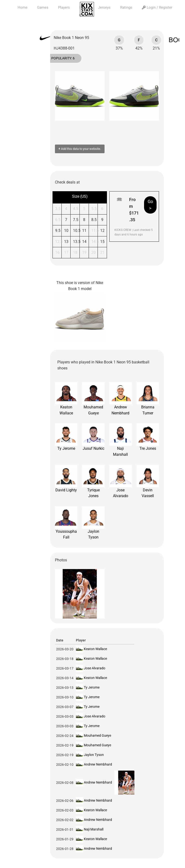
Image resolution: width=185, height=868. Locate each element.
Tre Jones (148, 437)
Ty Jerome (66, 437)
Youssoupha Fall (66, 523)
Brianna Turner (148, 399)
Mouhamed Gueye (93, 399)
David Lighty (66, 479)
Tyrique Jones (93, 482)
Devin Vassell (148, 482)
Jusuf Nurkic (93, 437)
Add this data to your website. (80, 149)
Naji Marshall (121, 440)
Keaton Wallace (66, 399)
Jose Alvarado (121, 482)
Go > (150, 205)
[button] (61, 96)
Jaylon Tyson (93, 523)
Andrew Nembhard (121, 399)
